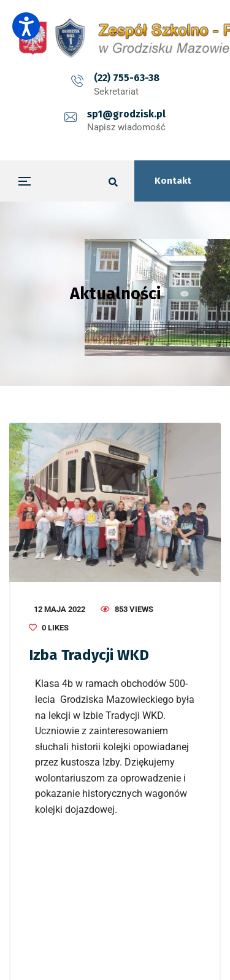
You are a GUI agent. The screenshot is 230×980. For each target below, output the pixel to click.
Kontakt (173, 181)
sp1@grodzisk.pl (126, 114)
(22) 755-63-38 (127, 78)
